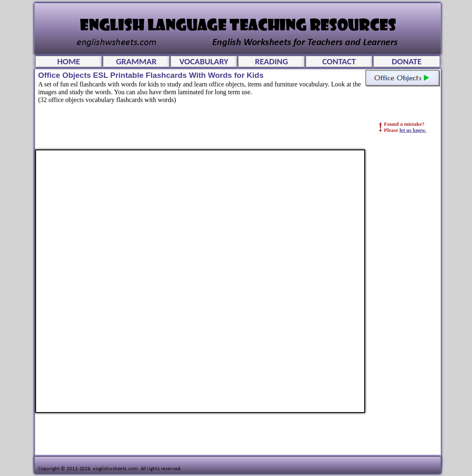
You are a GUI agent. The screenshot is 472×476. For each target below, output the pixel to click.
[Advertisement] (406, 272)
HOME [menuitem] (68, 61)
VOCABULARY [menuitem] (204, 61)
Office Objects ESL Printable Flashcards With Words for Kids (200, 281)
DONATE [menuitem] (407, 61)
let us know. (413, 130)
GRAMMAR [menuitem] (136, 61)
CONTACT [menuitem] (339, 61)
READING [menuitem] (271, 61)
